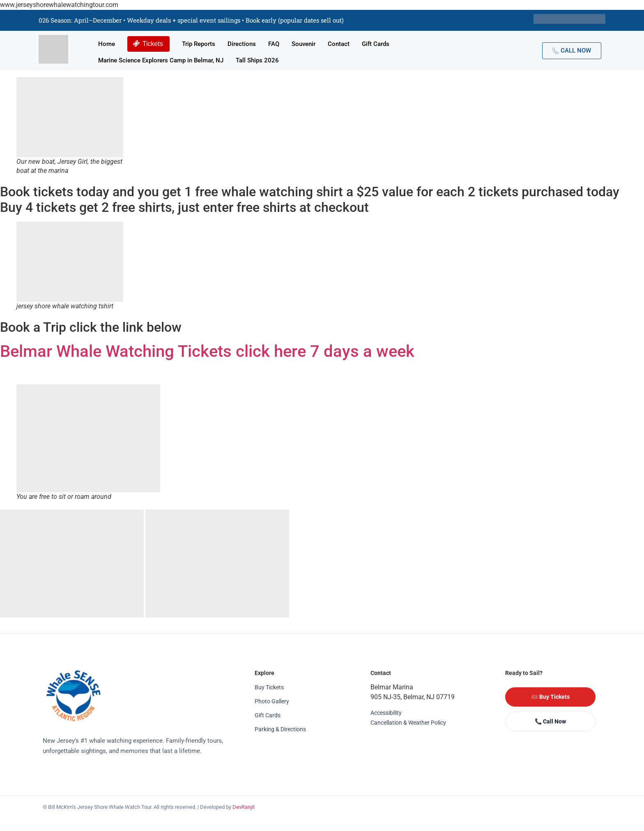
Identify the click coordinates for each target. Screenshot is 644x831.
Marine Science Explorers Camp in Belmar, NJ (161, 60)
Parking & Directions (280, 729)
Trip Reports (199, 44)
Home (107, 44)
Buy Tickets (269, 687)
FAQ (274, 44)
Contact (339, 44)
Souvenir (304, 44)
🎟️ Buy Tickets (550, 697)
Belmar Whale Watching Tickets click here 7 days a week (211, 351)
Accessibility (386, 713)
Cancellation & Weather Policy (408, 723)
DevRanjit (244, 807)
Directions (242, 44)
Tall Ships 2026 (257, 60)
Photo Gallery (272, 701)
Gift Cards (376, 44)
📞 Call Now (550, 721)
